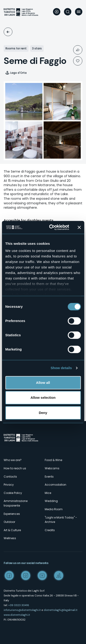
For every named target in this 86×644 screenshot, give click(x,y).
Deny (43, 413)
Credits (50, 530)
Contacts (10, 477)
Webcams (52, 468)
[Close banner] (79, 227)
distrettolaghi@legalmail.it (61, 610)
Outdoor (9, 522)
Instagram (26, 576)
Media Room (54, 509)
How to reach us (15, 468)
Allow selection (43, 398)
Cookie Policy (13, 493)
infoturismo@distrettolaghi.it (22, 610)
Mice (48, 493)
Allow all (43, 383)
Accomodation (8, 32)
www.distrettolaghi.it (17, 615)
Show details (61, 368)
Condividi (78, 50)
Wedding (51, 501)
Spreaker (59, 576)
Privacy (9, 485)
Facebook (9, 576)
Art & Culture (12, 530)
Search (68, 12)
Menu (79, 12)
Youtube (42, 576)
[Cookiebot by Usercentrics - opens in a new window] (51, 227)
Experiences (12, 514)
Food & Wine (53, 460)
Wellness (10, 538)
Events (49, 477)
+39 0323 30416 (19, 605)
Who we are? (13, 460)
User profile (57, 12)
